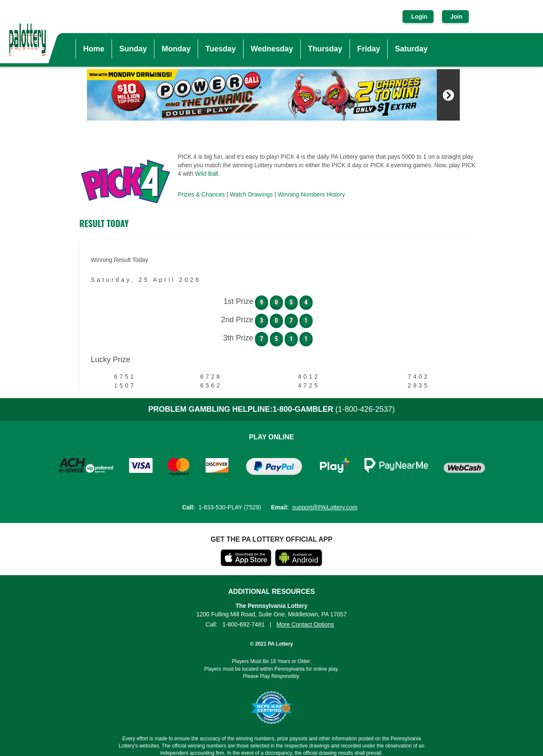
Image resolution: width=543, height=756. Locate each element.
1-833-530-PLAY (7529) (230, 507)
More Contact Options (305, 624)
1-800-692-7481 (244, 624)
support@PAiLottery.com (325, 507)
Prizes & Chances (201, 194)
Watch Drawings (251, 194)
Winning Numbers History (312, 194)
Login (419, 17)
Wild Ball (206, 174)
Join (455, 17)
